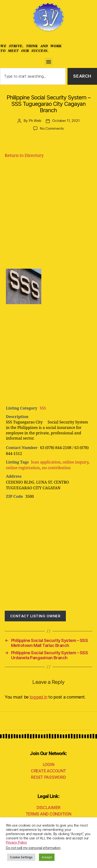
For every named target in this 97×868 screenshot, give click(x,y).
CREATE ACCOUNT (48, 771)
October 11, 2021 (66, 121)
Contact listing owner (35, 616)
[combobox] (33, 76)
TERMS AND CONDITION (49, 814)
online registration (23, 468)
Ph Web (35, 121)
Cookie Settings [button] (21, 857)
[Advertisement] (48, 213)
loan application (46, 462)
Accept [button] (47, 857)
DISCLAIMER (48, 808)
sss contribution (56, 468)
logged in (39, 697)
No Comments (52, 128)
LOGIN (49, 764)
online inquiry (75, 462)
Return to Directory (24, 156)
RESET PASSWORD (48, 777)
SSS (43, 408)
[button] (48, 62)
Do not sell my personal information (33, 848)
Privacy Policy (16, 842)
